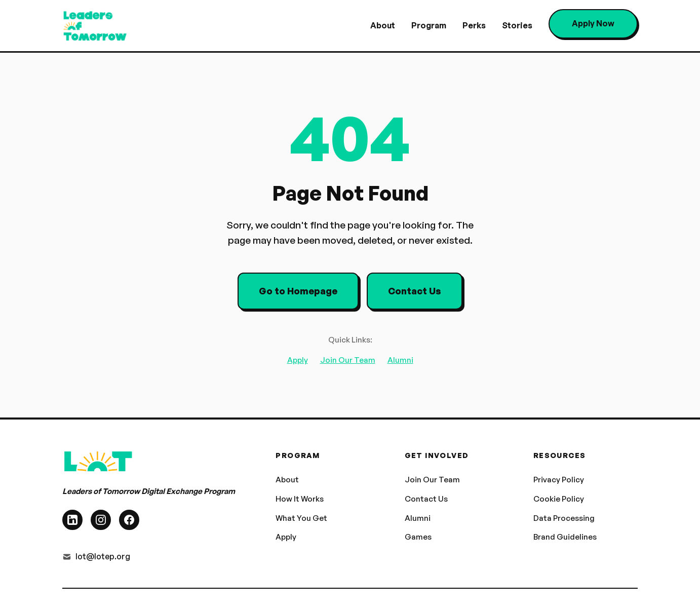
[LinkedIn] (72, 520)
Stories (517, 25)
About (383, 25)
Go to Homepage (298, 291)
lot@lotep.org (103, 556)
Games (418, 537)
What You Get (301, 518)
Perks (474, 25)
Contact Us (415, 291)
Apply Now (593, 23)
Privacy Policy (559, 480)
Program (429, 25)
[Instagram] (101, 520)
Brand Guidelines (565, 537)
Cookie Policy (559, 499)
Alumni (400, 360)
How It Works (300, 499)
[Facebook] (129, 520)
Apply (298, 360)
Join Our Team (348, 360)
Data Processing (564, 518)
